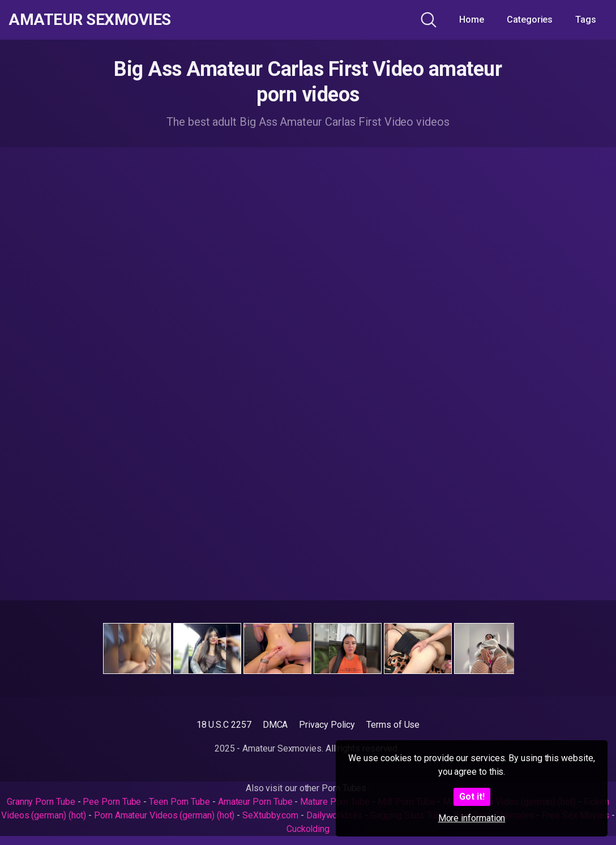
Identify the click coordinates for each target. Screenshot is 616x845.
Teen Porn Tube (179, 802)
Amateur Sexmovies (90, 20)
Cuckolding (308, 829)
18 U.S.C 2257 (224, 725)
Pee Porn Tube (112, 802)
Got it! (472, 797)
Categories (530, 20)
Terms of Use (393, 725)
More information (472, 818)
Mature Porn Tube (335, 802)
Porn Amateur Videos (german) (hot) (164, 815)
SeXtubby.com (271, 815)
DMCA (275, 725)
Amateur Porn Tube (255, 802)
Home (472, 20)
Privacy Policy (327, 725)
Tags (586, 20)
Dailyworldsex (334, 815)
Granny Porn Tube (41, 802)
